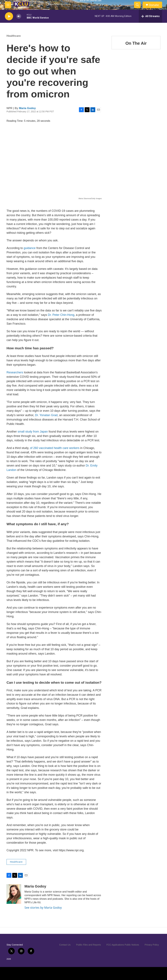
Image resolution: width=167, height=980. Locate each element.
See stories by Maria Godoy (43, 908)
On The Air (136, 53)
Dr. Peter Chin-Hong (61, 315)
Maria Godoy (27, 108)
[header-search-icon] (137, 5)
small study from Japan (33, 432)
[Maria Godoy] (14, 894)
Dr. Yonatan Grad (46, 415)
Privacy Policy (152, 945)
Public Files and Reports (89, 945)
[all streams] (150, 16)
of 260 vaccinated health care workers (54, 448)
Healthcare (14, 36)
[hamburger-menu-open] (8, 5)
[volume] (19, 16)
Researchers (15, 372)
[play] (9, 16)
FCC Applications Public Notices (123, 945)
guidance (30, 248)
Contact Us (65, 945)
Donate (154, 5)
